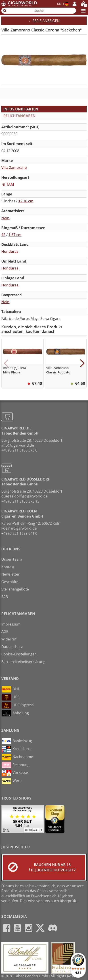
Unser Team (12, 559)
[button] (6, 363)
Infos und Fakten (21, 109)
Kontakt (8, 567)
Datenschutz (12, 647)
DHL (10, 689)
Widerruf (9, 639)
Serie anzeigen (44, 21)
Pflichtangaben (19, 116)
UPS (10, 697)
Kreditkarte (16, 749)
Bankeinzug (17, 741)
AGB (5, 632)
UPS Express (17, 705)
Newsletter (10, 574)
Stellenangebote (15, 589)
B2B (5, 597)
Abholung (15, 713)
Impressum (11, 624)
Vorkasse (15, 773)
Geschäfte (10, 582)
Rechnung (15, 765)
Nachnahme (17, 757)
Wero (12, 781)
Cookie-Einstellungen (19, 654)
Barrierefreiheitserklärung (23, 662)
